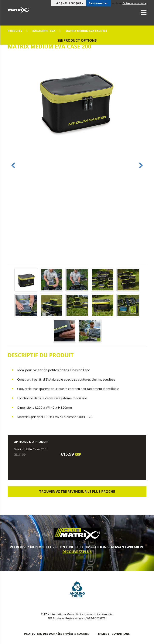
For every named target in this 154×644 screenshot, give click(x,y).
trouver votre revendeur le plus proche (77, 492)
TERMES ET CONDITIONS (113, 634)
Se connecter (98, 3)
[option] (77, 101)
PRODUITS (15, 31)
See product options (77, 40)
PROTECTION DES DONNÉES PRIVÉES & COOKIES (57, 634)
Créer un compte (134, 3)
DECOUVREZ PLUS (77, 552)
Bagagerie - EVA (44, 31)
